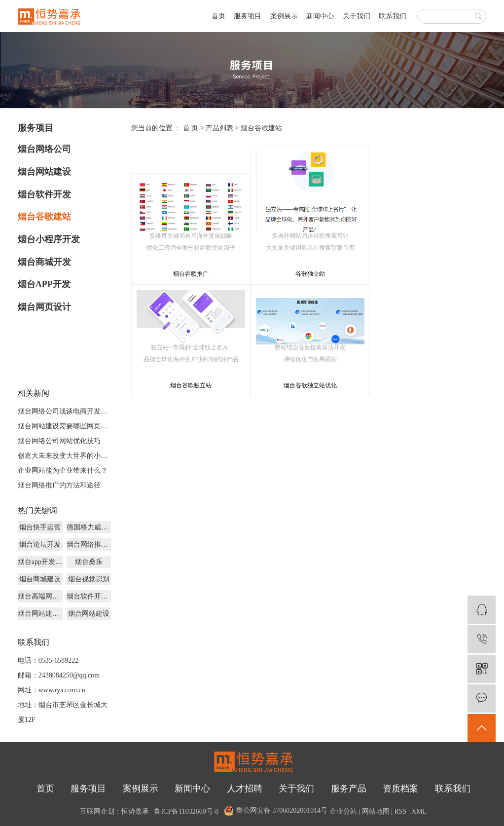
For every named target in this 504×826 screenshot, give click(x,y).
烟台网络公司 (44, 149)
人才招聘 (245, 788)
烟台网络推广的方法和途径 (59, 485)
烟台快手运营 (40, 527)
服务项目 (248, 16)
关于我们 (357, 16)
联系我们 (393, 16)
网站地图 (376, 811)
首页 (218, 16)
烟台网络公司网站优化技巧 (59, 441)
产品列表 (219, 128)
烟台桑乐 (89, 562)
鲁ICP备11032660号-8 (186, 811)
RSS (400, 811)
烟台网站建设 (44, 172)
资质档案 (400, 788)
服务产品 (349, 788)
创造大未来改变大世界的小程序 (65, 456)
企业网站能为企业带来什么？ (63, 470)
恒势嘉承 (135, 811)
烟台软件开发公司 (89, 596)
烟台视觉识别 (89, 579)
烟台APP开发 (44, 284)
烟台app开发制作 (40, 562)
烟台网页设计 (44, 307)
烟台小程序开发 (49, 239)
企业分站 (343, 811)
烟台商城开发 (44, 262)
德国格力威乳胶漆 (89, 527)
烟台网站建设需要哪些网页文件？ (65, 426)
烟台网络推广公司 (89, 544)
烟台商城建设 (40, 579)
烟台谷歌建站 (44, 217)
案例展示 (284, 16)
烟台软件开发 (44, 194)
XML (419, 811)
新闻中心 (320, 16)
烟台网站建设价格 (40, 614)
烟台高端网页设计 (40, 596)
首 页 (191, 128)
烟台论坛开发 (40, 544)
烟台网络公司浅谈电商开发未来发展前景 (65, 411)
